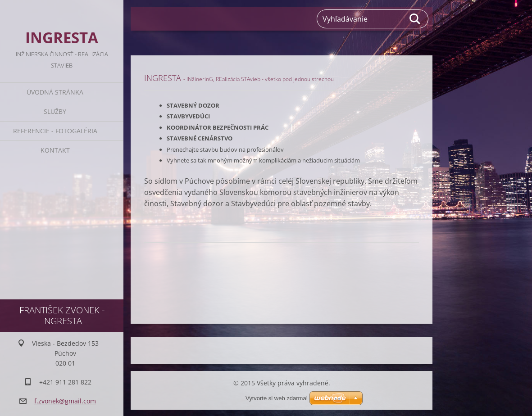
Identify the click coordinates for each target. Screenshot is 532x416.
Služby (55, 111)
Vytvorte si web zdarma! (277, 387)
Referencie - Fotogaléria (55, 131)
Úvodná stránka (55, 92)
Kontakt (55, 150)
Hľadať (415, 19)
